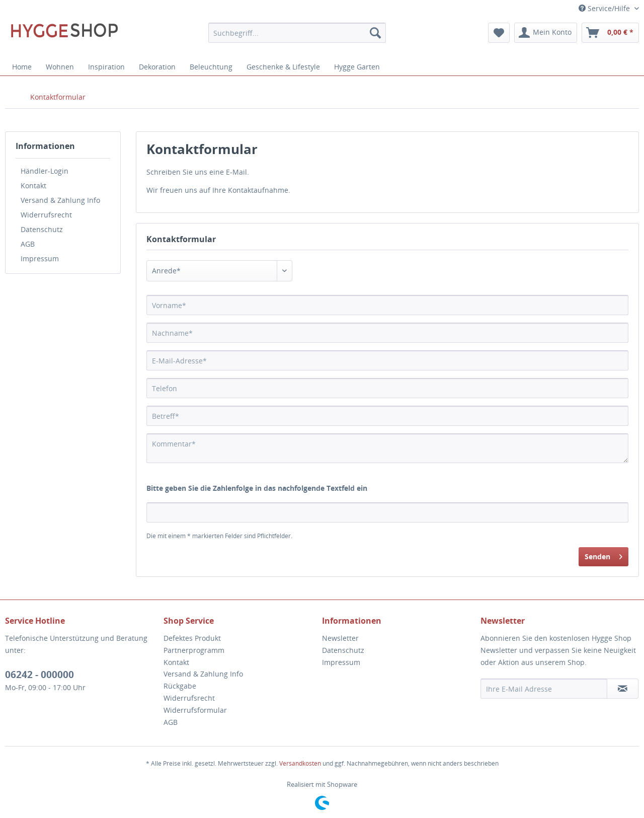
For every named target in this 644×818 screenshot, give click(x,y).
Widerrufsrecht (46, 215)
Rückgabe (180, 686)
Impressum (40, 258)
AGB (28, 244)
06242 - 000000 (39, 675)
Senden (603, 555)
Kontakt (33, 185)
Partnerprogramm (194, 650)
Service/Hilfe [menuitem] (605, 8)
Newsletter (340, 638)
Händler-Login (45, 171)
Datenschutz (42, 229)
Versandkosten (300, 763)
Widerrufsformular (195, 710)
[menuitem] (297, 33)
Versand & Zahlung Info (60, 200)
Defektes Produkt (192, 638)
